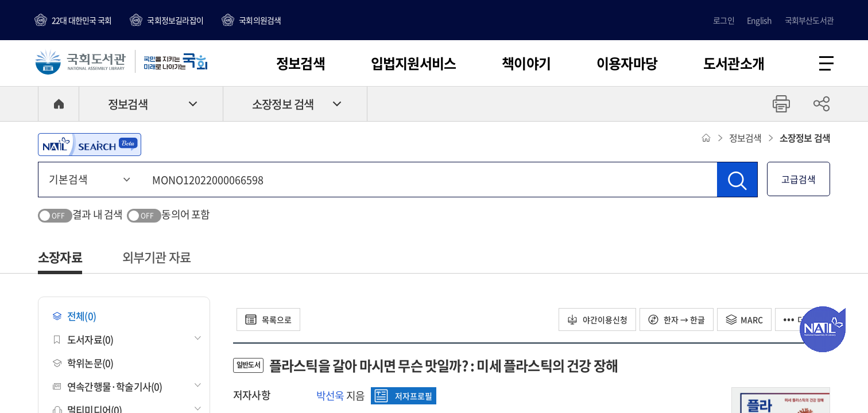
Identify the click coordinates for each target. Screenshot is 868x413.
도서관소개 (734, 63)
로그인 (724, 20)
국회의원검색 (260, 20)
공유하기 (821, 104)
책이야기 (526, 63)
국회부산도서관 (809, 20)
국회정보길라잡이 (175, 20)
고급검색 (799, 179)
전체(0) (74, 316)
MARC (744, 320)
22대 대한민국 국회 (82, 20)
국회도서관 (80, 61)
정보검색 (301, 63)
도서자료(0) (83, 339)
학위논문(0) (83, 363)
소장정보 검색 (283, 104)
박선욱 (330, 396)
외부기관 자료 (156, 257)
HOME (59, 104)
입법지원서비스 (413, 63)
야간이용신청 (597, 320)
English (759, 20)
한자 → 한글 (677, 320)
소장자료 (60, 257)
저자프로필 (403, 396)
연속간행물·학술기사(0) (108, 386)
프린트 (781, 104)
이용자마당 (627, 63)
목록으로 (268, 320)
